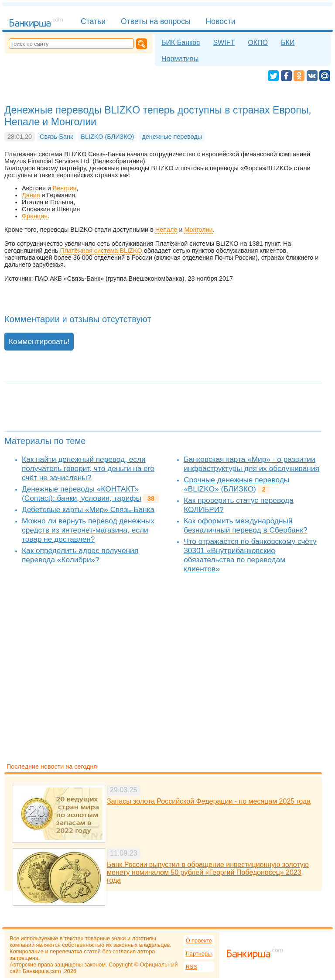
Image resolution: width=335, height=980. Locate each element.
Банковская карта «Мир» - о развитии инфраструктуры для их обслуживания (251, 464)
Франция (35, 216)
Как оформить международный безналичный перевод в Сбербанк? (245, 525)
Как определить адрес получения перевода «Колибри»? (80, 555)
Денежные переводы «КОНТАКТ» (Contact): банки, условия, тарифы (82, 493)
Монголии (198, 230)
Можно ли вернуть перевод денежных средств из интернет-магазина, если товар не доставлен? (88, 530)
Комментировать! (39, 341)
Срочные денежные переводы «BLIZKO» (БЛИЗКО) (236, 484)
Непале (166, 230)
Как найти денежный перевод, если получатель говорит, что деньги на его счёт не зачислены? (88, 468)
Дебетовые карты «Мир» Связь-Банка (88, 509)
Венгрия (65, 188)
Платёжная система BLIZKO (101, 251)
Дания (31, 195)
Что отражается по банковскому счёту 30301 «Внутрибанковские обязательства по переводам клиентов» (250, 555)
